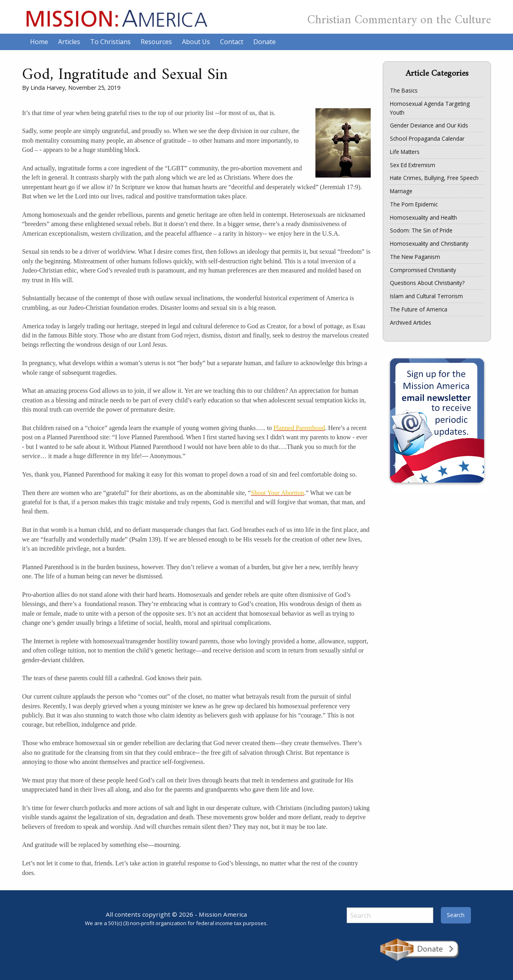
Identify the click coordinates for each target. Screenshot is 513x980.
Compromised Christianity (423, 270)
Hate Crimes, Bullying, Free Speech (434, 178)
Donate (265, 42)
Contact (232, 42)
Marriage (401, 191)
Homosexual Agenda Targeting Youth (430, 108)
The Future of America (419, 309)
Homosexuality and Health (423, 217)
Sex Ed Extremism (413, 165)
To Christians (110, 42)
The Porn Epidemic (414, 204)
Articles (69, 42)
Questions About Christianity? (427, 283)
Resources (156, 42)
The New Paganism (415, 257)
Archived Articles (411, 322)
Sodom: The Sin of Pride (421, 230)
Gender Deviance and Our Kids (429, 125)
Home (39, 42)
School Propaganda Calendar (427, 138)
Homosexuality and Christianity (429, 243)
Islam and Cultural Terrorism (426, 296)
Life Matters (405, 152)
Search (456, 915)
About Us (196, 42)
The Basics (404, 90)
